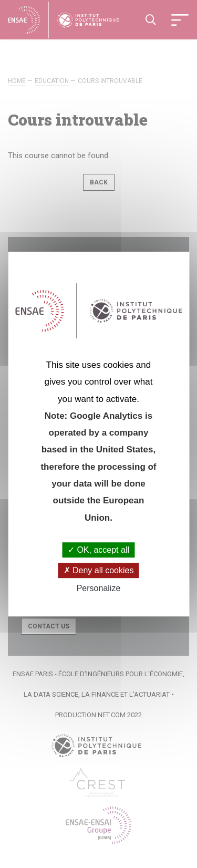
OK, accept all (98, 550)
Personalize (99, 589)
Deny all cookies (99, 570)
